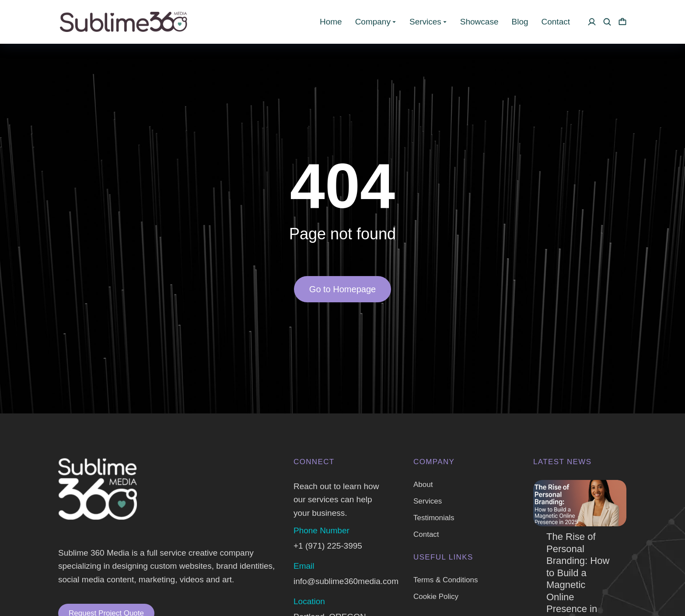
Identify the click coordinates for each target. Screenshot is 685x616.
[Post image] (580, 503)
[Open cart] (622, 22)
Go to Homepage (342, 289)
